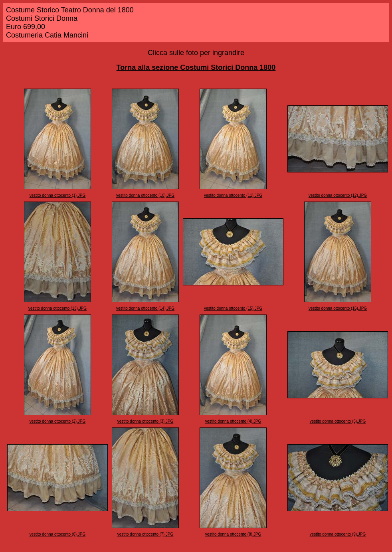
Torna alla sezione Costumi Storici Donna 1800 (196, 67)
